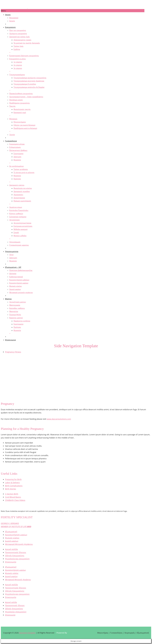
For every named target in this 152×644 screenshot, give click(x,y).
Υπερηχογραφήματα (17, 75)
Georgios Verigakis (27, 633)
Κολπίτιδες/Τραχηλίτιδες (19, 210)
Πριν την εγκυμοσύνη (18, 30)
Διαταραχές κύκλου (17, 185)
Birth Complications (14, 486)
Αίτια (11, 255)
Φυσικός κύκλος (16, 286)
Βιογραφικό (14, 18)
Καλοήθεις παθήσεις (17, 308)
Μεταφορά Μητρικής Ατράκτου (19, 544)
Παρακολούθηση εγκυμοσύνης (21, 94)
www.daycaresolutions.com (59, 419)
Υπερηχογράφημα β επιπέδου (25, 84)
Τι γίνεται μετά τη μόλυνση (24, 173)
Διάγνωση (17, 157)
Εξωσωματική (11, 532)
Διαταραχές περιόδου (22, 191)
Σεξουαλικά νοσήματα (18, 217)
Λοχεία (12, 135)
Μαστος (8, 299)
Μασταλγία (14, 311)
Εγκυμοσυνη (10, 27)
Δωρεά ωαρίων (15, 289)
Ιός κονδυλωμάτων (17, 166)
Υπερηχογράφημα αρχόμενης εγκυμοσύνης (30, 78)
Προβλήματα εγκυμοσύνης (20, 103)
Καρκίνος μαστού (16, 318)
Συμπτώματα (18, 154)
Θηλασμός (13, 119)
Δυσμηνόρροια (19, 198)
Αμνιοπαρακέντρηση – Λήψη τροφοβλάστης (26, 97)
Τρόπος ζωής (18, 46)
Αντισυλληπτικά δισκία (22, 223)
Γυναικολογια (11, 141)
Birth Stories (11, 489)
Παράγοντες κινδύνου (22, 321)
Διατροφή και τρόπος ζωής (19, 37)
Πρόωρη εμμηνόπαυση (22, 201)
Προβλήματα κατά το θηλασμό (25, 128)
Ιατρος (8, 15)
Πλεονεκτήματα (20, 122)
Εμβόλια (17, 49)
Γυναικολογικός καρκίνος (19, 245)
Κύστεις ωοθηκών (16, 214)
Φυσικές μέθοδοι (20, 236)
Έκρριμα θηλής (15, 315)
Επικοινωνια (10, 340)
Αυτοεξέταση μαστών (18, 302)
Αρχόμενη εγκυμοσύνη (18, 34)
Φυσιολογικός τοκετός (22, 109)
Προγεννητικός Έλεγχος (16, 552)
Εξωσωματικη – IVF (13, 267)
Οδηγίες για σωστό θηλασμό (24, 125)
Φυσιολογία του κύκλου (23, 188)
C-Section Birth (12, 494)
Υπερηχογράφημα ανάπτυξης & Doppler (29, 87)
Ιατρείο (12, 21)
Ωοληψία (13, 274)
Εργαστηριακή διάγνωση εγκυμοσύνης (24, 56)
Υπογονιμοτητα (12, 251)
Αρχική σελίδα (11, 549)
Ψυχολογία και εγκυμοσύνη (17, 559)
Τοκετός (12, 106)
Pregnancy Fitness (13, 352)
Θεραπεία (17, 160)
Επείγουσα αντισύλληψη (23, 226)
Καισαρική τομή (20, 113)
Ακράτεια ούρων (16, 207)
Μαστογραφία (15, 305)
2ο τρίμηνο (18, 65)
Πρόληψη (17, 179)
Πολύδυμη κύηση (16, 100)
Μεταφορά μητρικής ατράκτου (21, 293)
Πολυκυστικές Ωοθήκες (18, 150)
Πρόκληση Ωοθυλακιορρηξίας (21, 270)
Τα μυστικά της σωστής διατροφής (27, 43)
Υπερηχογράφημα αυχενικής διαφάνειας (29, 81)
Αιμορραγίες (18, 195)
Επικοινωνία (11, 562)
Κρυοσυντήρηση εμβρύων (19, 280)
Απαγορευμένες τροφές (22, 40)
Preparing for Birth (13, 479)
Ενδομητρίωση (15, 147)
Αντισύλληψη (14, 220)
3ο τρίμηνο (18, 68)
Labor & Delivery (12, 483)
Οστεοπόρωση (15, 242)
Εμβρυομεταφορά (16, 277)
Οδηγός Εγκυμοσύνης (15, 556)
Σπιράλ (16, 233)
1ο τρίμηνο (18, 62)
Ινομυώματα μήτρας (17, 144)
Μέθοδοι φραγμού (20, 229)
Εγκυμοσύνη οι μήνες (18, 59)
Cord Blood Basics (13, 497)
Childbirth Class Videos (15, 500)
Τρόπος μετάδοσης (21, 169)
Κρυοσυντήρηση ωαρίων (19, 283)
